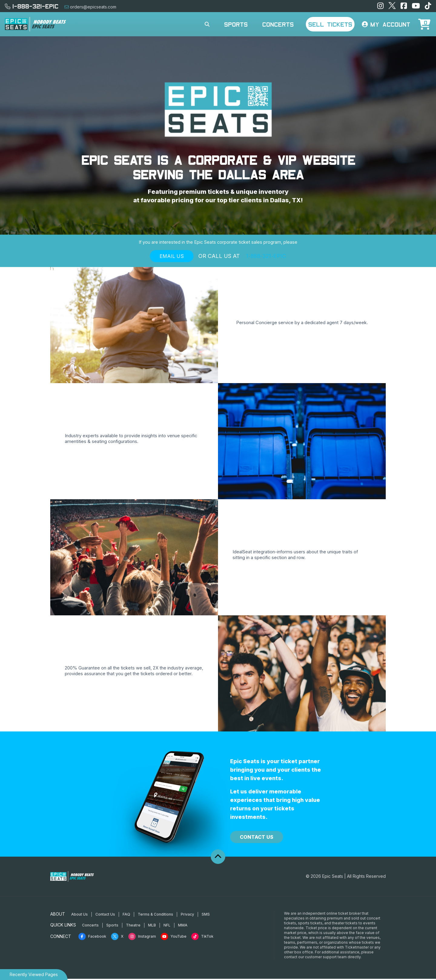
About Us (79, 915)
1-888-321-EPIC (32, 6)
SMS (206, 915)
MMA (183, 926)
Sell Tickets (330, 24)
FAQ (126, 915)
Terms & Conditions (155, 915)
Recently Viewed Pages (34, 974)
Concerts (278, 24)
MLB (152, 926)
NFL (167, 926)
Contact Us (257, 838)
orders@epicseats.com (90, 7)
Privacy (187, 915)
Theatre (133, 926)
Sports (236, 24)
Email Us (172, 258)
